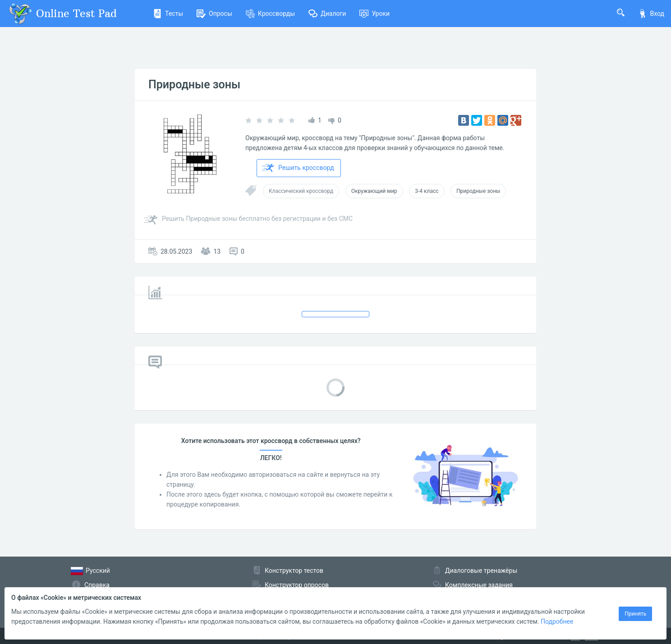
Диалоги (327, 14)
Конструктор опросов (297, 585)
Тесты (168, 14)
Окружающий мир (374, 191)
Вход (651, 14)
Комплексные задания (479, 585)
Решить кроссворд (298, 168)
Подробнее (557, 621)
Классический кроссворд (301, 191)
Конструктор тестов (294, 571)
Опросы (214, 14)
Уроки (375, 14)
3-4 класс (427, 191)
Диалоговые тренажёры (481, 571)
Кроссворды (270, 14)
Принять (635, 614)
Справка (97, 585)
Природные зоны (194, 84)
